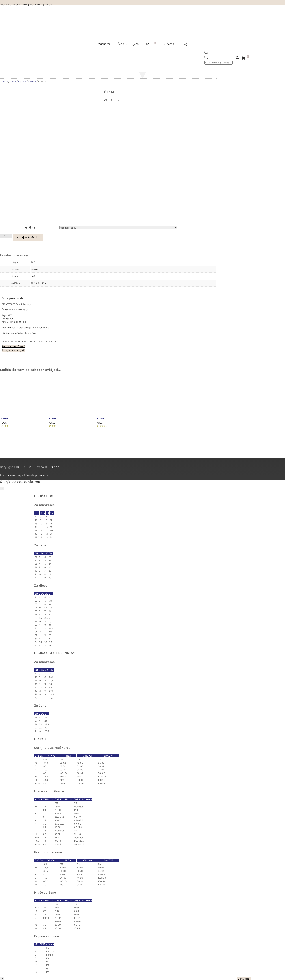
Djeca (137, 44)
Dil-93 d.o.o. (53, 466)
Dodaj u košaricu (28, 237)
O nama (171, 44)
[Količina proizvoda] (6, 235)
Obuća (22, 82)
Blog (185, 44)
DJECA (48, 5)
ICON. (20, 466)
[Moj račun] (237, 58)
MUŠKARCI (36, 5)
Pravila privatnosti (38, 474)
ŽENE (24, 5)
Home (4, 82)
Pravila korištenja (12, 474)
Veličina (30, 227)
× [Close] (2, 488)
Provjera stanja (12, 350)
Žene (123, 44)
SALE (153, 44)
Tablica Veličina (13, 346)
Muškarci (106, 44)
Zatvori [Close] (243, 978)
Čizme (32, 82)
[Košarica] (246, 58)
